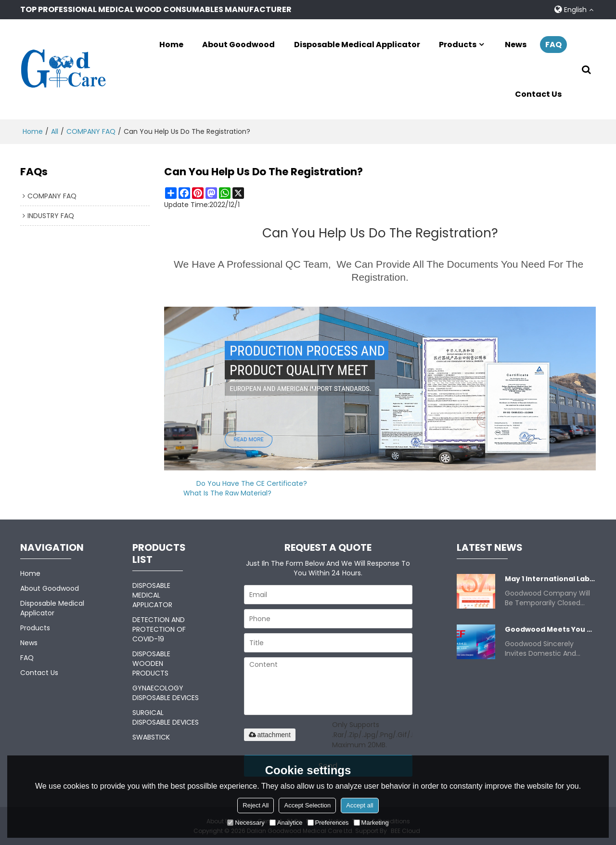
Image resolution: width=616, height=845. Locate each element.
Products (458, 44)
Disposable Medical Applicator (357, 44)
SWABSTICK (151, 737)
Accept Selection (307, 805)
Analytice (286, 823)
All (55, 131)
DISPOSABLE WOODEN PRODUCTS (151, 663)
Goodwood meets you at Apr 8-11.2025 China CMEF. (550, 629)
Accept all (359, 805)
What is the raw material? (227, 493)
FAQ (553, 44)
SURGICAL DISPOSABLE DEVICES (166, 717)
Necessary (246, 823)
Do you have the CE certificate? (252, 483)
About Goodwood (238, 44)
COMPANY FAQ (91, 131)
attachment (270, 734)
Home (171, 44)
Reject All (256, 805)
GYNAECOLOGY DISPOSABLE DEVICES (166, 692)
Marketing (371, 823)
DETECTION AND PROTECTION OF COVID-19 (159, 629)
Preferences (328, 823)
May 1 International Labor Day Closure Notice (550, 578)
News (516, 44)
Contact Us (538, 94)
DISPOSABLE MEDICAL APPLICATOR (152, 595)
